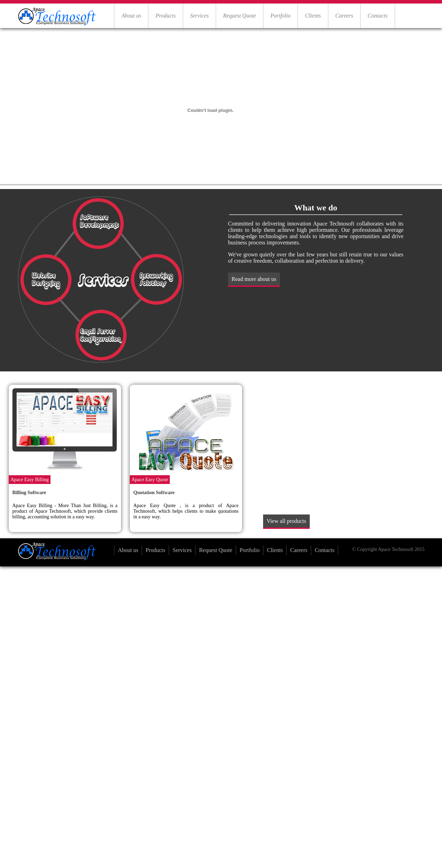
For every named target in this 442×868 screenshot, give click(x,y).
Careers (344, 16)
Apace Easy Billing (30, 480)
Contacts (378, 16)
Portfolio (281, 16)
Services (199, 16)
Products (165, 16)
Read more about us (254, 279)
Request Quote (240, 16)
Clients (313, 16)
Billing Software (29, 493)
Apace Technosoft (396, 549)
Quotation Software (154, 493)
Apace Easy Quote (150, 480)
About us (131, 16)
